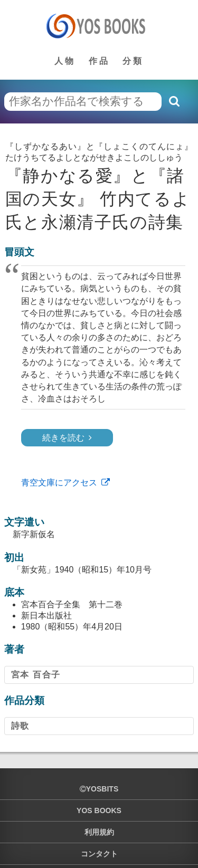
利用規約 (99, 832)
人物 (65, 61)
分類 (133, 61)
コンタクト (99, 854)
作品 (99, 61)
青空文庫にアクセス (59, 483)
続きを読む (63, 438)
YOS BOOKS (99, 810)
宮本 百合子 (36, 675)
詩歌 (20, 726)
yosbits (99, 789)
